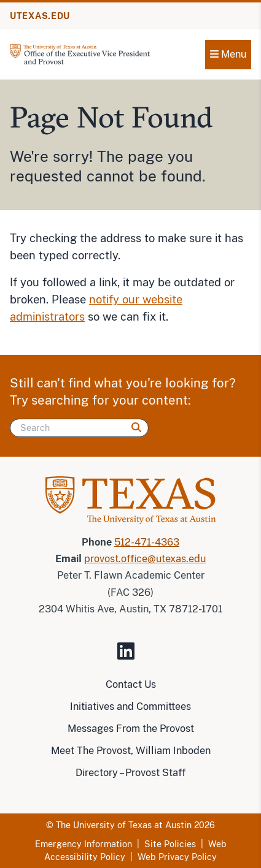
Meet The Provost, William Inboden (131, 751)
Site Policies (170, 844)
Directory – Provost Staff (130, 773)
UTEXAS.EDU (40, 16)
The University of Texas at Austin (124, 825)
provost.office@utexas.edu (145, 559)
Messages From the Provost (131, 729)
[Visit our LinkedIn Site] (131, 656)
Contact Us (131, 684)
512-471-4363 (147, 542)
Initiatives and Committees (130, 706)
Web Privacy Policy (177, 857)
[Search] (79, 428)
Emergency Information (84, 844)
